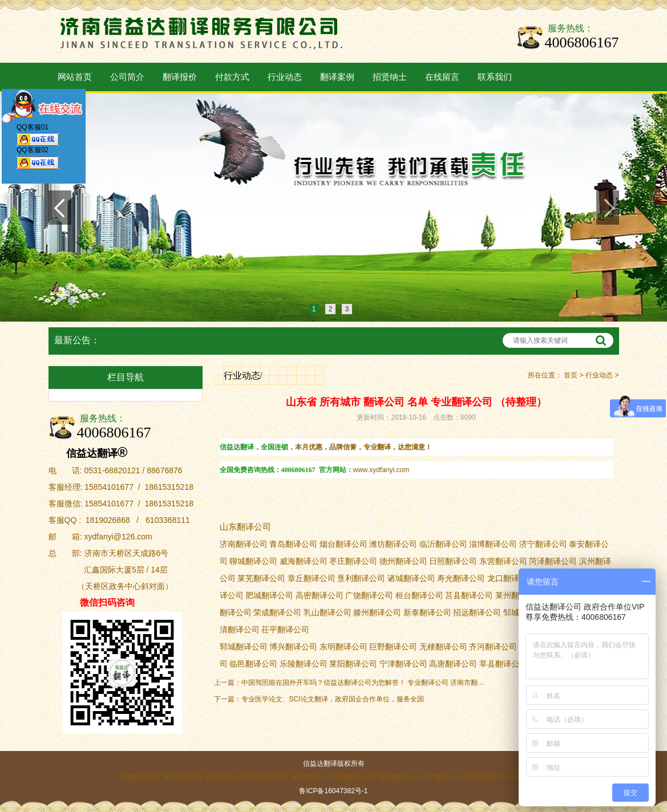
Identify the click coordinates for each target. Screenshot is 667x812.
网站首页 (75, 77)
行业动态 (285, 77)
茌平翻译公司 (285, 630)
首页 (571, 375)
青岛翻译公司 (183, 777)
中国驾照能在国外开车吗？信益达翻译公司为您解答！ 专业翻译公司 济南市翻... (363, 683)
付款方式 (232, 77)
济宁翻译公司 (441, 777)
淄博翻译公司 (493, 544)
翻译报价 (180, 77)
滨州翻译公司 (269, 777)
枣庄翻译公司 (484, 777)
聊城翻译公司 (398, 777)
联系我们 (495, 77)
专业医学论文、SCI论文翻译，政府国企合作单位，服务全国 (333, 699)
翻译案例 (337, 77)
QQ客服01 (38, 137)
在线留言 (442, 77)
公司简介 (127, 77)
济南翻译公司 (140, 777)
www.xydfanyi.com (381, 470)
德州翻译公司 (226, 777)
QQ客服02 (38, 160)
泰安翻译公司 (312, 777)
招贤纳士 (390, 77)
